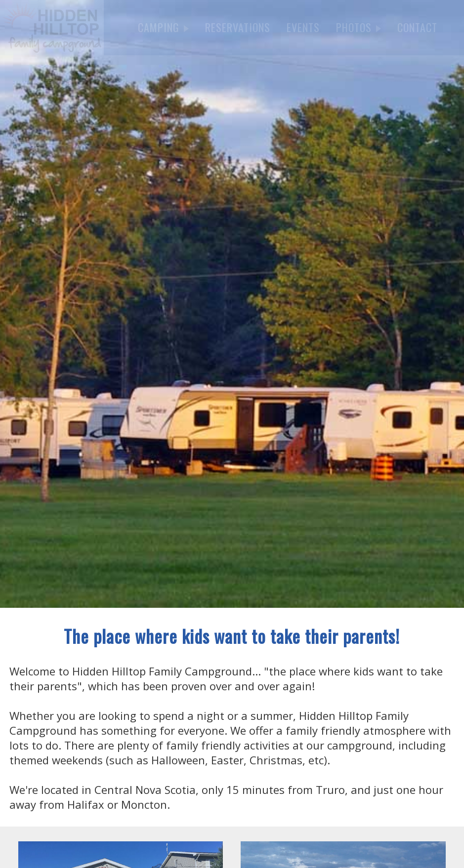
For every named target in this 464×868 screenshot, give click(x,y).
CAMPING (163, 27)
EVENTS (303, 27)
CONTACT (417, 27)
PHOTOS (359, 27)
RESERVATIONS (238, 27)
